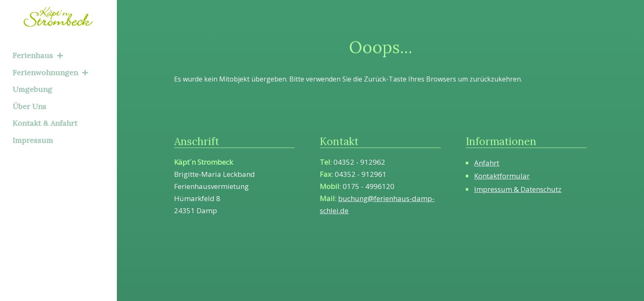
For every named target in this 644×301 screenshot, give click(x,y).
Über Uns (29, 106)
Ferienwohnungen (50, 73)
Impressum (33, 140)
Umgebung (32, 89)
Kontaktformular (502, 176)
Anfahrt (487, 163)
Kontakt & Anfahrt (45, 123)
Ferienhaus (38, 55)
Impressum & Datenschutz (518, 189)
